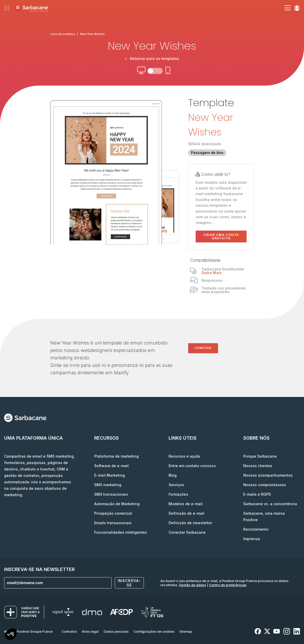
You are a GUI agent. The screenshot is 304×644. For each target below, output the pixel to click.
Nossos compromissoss (265, 485)
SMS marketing (108, 485)
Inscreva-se (129, 583)
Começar (203, 348)
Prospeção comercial (113, 513)
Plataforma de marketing (116, 456)
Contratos (69, 632)
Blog (173, 475)
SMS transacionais (111, 494)
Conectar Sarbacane (187, 532)
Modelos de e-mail (186, 504)
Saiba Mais (212, 273)
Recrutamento (256, 529)
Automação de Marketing (117, 504)
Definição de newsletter (190, 523)
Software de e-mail (111, 466)
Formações (178, 494)
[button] (11, 635)
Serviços (176, 485)
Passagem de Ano (207, 153)
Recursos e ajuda (184, 456)
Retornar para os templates (152, 58)
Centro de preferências (228, 585)
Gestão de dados (193, 585)
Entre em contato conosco (192, 466)
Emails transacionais (113, 523)
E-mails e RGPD (257, 494)
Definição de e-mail (186, 513)
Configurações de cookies (154, 632)
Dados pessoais (116, 632)
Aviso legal (90, 632)
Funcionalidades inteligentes (121, 532)
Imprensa (252, 539)
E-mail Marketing (110, 475)
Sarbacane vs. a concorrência (270, 504)
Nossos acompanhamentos (268, 475)
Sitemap (186, 632)
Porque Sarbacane (260, 456)
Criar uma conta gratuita (221, 237)
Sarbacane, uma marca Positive (264, 516)
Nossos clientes (258, 466)
